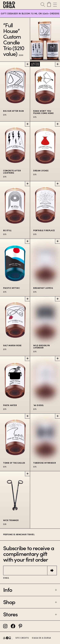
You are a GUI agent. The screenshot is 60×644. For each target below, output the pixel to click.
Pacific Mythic (11, 288)
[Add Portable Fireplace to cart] (58, 184)
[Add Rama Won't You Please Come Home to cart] (58, 64)
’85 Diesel (39, 405)
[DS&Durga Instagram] (5, 626)
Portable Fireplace (44, 230)
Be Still (7, 230)
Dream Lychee (41, 171)
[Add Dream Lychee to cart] (58, 124)
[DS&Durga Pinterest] (20, 626)
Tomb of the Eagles (14, 463)
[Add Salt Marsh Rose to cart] (28, 299)
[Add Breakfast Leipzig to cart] (58, 241)
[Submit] (52, 570)
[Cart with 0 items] (49, 5)
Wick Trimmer (11, 520)
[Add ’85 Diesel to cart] (58, 358)
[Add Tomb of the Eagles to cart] (28, 416)
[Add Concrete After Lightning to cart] (28, 124)
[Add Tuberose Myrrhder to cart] (58, 416)
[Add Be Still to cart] (28, 184)
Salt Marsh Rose (12, 345)
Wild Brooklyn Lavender (42, 347)
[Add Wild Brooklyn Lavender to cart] (58, 299)
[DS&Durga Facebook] (13, 626)
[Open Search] (43, 5)
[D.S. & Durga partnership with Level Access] (8, 638)
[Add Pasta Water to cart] (28, 358)
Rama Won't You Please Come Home (44, 112)
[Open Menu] (54, 5)
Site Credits (22, 638)
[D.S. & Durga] (12, 5)
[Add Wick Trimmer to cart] (28, 474)
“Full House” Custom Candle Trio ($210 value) (14, 40)
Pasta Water (10, 405)
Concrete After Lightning (12, 172)
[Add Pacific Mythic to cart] (28, 241)
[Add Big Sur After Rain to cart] (28, 64)
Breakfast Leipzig (43, 288)
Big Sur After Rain (14, 111)
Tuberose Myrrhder (45, 463)
